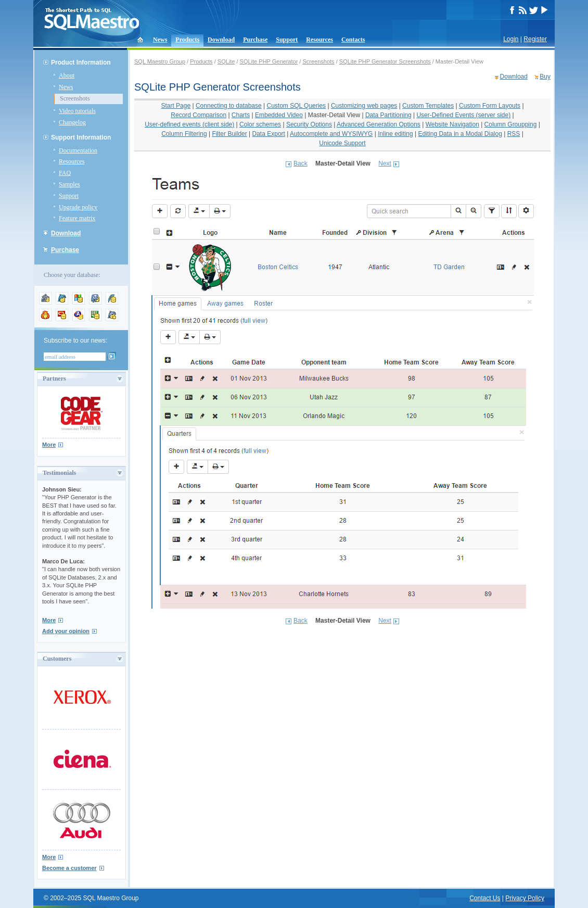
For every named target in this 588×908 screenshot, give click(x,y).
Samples (69, 184)
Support (287, 40)
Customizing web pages (364, 106)
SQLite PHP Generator (269, 61)
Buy (545, 77)
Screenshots (75, 98)
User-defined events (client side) (189, 124)
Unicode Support (342, 143)
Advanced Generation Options (379, 124)
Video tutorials (77, 111)
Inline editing (395, 134)
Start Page (176, 106)
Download (221, 40)
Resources (319, 40)
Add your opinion (66, 631)
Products (187, 40)
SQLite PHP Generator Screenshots (385, 61)
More (49, 445)
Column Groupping (511, 124)
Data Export (269, 134)
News (160, 40)
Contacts (353, 40)
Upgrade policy (78, 207)
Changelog (72, 122)
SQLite (226, 61)
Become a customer (69, 868)
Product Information (81, 62)
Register (535, 39)
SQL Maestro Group (160, 61)
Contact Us (485, 898)
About (67, 75)
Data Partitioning (388, 115)
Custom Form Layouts (490, 106)
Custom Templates (428, 106)
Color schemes (260, 124)
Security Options (309, 124)
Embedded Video (279, 115)
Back (301, 163)
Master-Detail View (334, 115)
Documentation (78, 150)
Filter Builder (229, 134)
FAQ (65, 173)
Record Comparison (199, 115)
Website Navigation (452, 124)
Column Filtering (184, 134)
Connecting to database (229, 106)
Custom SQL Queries (297, 106)
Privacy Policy (525, 898)
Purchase (255, 40)
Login (511, 39)
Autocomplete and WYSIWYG (331, 134)
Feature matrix (77, 218)
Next (385, 163)
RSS (514, 134)
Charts (241, 115)
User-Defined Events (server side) (463, 115)
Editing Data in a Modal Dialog (460, 134)
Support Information (81, 137)
